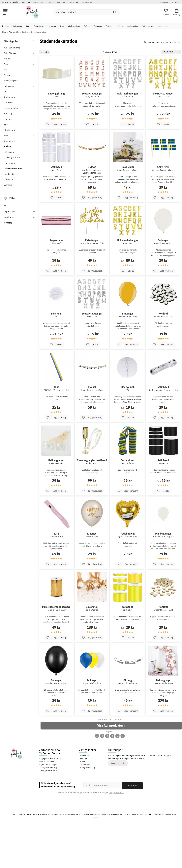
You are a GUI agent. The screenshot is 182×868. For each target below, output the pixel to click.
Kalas (28, 26)
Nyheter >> (73, 2)
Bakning (109, 26)
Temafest (6, 26)
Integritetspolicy (88, 810)
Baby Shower (39, 26)
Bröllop (87, 26)
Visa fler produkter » (111, 768)
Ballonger (98, 26)
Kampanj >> (87, 2)
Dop (62, 26)
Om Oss (84, 801)
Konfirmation (133, 26)
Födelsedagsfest (148, 26)
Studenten (162, 26)
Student (177, 42)
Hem (4, 32)
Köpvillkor (85, 798)
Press (83, 804)
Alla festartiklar (74, 26)
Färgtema (52, 26)
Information (164, 2)
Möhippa (120, 26)
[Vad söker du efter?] (87, 12)
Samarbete (85, 807)
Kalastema (18, 26)
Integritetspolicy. (117, 834)
